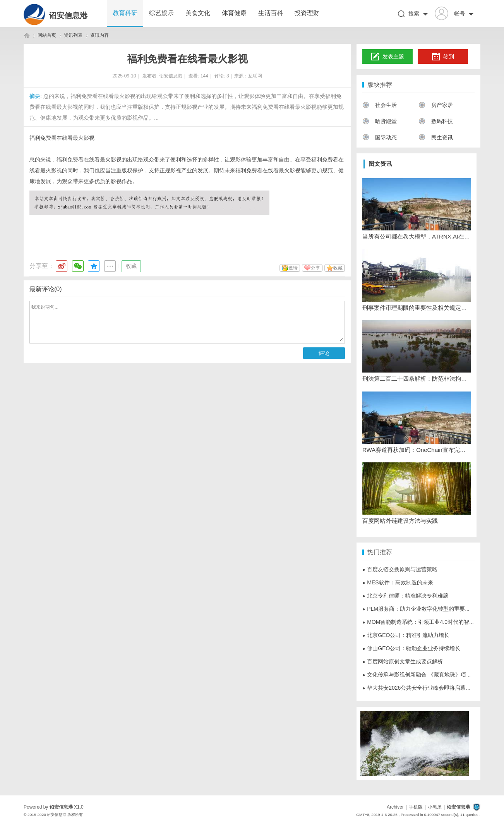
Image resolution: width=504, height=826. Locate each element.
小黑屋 (435, 807)
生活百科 (271, 13)
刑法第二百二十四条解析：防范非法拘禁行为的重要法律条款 (417, 379)
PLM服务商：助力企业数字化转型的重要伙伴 (419, 609)
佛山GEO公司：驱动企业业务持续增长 (411, 648)
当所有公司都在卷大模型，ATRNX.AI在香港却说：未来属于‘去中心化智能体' (417, 236)
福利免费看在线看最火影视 (62, 138)
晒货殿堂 (380, 121)
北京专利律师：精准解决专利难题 (405, 596)
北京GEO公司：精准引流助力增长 (406, 635)
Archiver (395, 807)
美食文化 (198, 13)
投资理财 (307, 13)
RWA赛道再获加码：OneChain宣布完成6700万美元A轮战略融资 (417, 450)
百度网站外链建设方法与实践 (400, 521)
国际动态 (380, 137)
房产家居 (436, 105)
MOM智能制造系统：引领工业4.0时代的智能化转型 (427, 622)
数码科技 (436, 121)
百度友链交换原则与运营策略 (400, 569)
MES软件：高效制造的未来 (398, 582)
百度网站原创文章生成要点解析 (403, 661)
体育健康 (234, 13)
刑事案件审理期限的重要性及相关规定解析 (417, 308)
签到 (443, 57)
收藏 (131, 266)
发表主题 (388, 57)
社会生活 (380, 105)
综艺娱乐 (161, 13)
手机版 (416, 807)
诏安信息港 (68, 15)
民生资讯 (436, 137)
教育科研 (125, 13)
